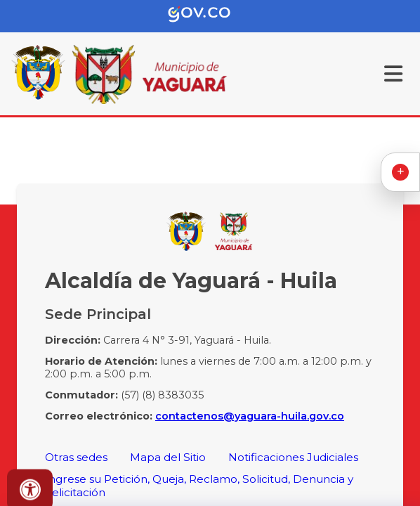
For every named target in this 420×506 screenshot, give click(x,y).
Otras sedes (76, 457)
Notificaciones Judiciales (293, 457)
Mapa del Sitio (168, 457)
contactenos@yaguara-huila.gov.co (250, 416)
